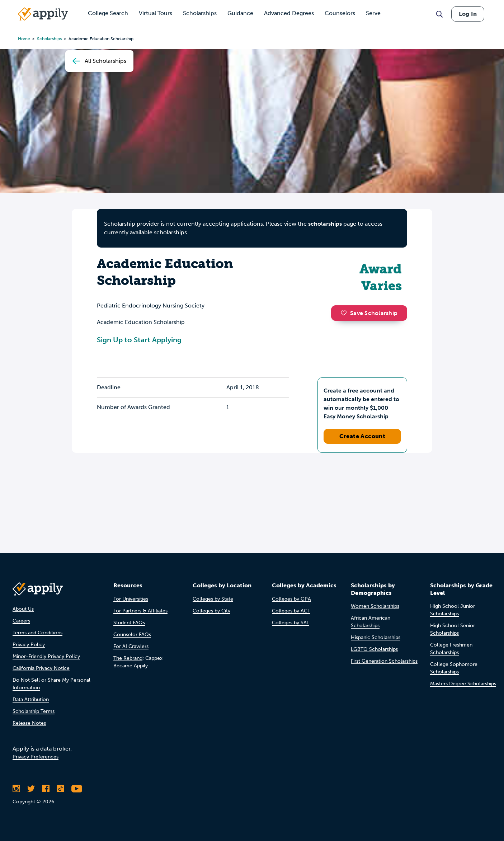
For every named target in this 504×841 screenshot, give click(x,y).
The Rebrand (128, 658)
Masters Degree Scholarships (463, 684)
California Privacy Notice (41, 668)
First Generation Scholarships (384, 661)
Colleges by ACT (291, 611)
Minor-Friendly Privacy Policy (46, 656)
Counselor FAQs (132, 635)
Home (24, 39)
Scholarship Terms (34, 711)
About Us (23, 609)
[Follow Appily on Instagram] (16, 789)
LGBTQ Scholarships (374, 649)
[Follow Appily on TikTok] (60, 789)
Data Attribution (31, 699)
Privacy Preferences (36, 757)
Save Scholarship (369, 313)
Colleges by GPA (291, 599)
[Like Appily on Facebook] (46, 789)
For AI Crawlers (131, 646)
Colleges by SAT (291, 623)
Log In (468, 14)
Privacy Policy (29, 645)
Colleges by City (211, 611)
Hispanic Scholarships (376, 637)
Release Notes (29, 723)
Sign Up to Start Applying (139, 340)
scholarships (325, 224)
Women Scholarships (375, 606)
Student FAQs (129, 623)
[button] (345, 313)
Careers (21, 621)
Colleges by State (213, 599)
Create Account (362, 436)
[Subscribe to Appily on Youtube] (77, 789)
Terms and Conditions (37, 633)
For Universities (131, 599)
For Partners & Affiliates (140, 611)
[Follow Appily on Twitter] (31, 789)
